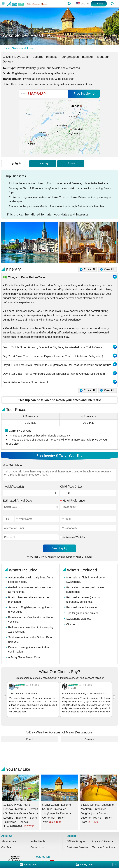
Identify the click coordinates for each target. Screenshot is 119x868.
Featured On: (76, 856)
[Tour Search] (112, 4)
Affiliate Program (76, 837)
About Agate (9, 837)
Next (116, 243)
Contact (99, 4)
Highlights (15, 163)
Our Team (7, 843)
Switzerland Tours (23, 48)
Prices (71, 163)
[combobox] (31, 507)
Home (6, 48)
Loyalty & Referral (103, 837)
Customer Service (77, 843)
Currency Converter (21, 431)
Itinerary (43, 163)
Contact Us (37, 843)
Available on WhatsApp (73, 537)
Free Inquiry (84, 94)
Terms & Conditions (104, 843)
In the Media (38, 837)
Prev (3, 243)
